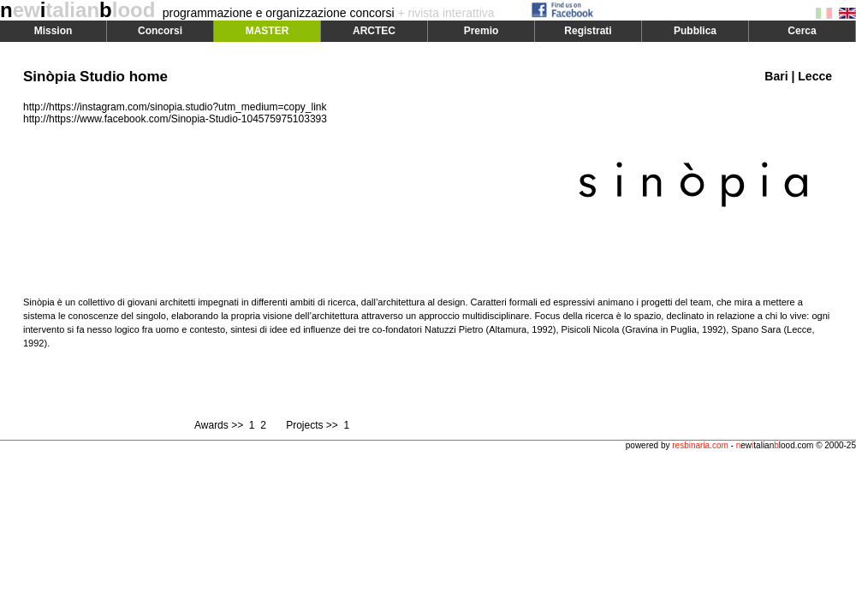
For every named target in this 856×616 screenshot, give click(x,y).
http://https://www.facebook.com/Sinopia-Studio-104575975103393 (175, 119)
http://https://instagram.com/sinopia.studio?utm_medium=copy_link (175, 107)
